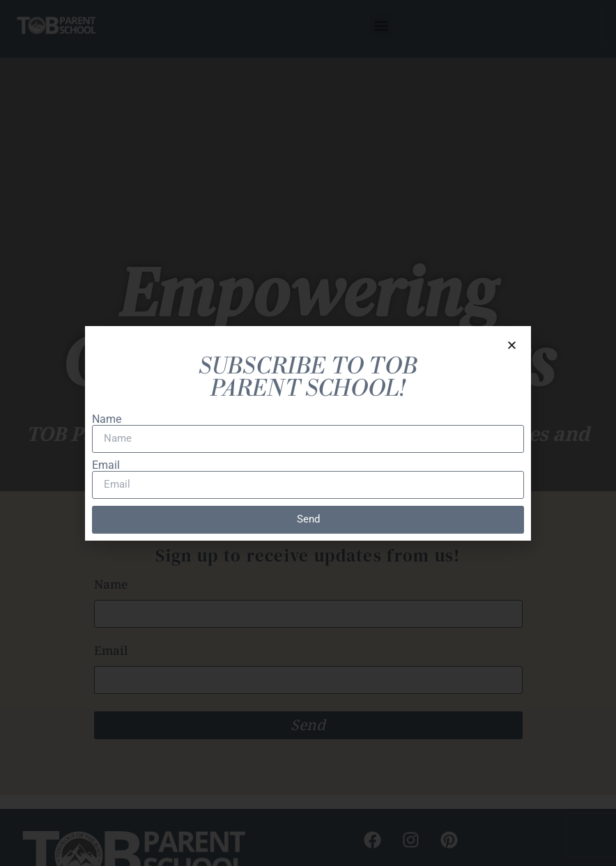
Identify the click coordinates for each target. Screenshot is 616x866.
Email (106, 465)
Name (107, 419)
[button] (512, 345)
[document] (308, 433)
